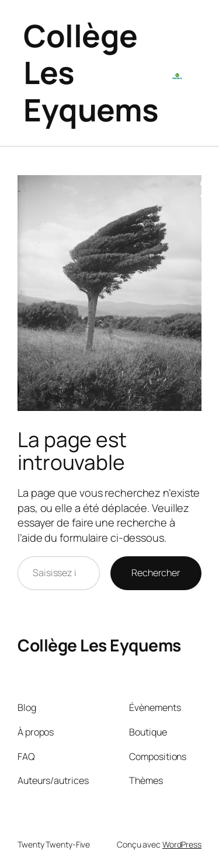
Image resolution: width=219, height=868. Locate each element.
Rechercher (156, 573)
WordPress (182, 844)
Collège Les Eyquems (99, 645)
